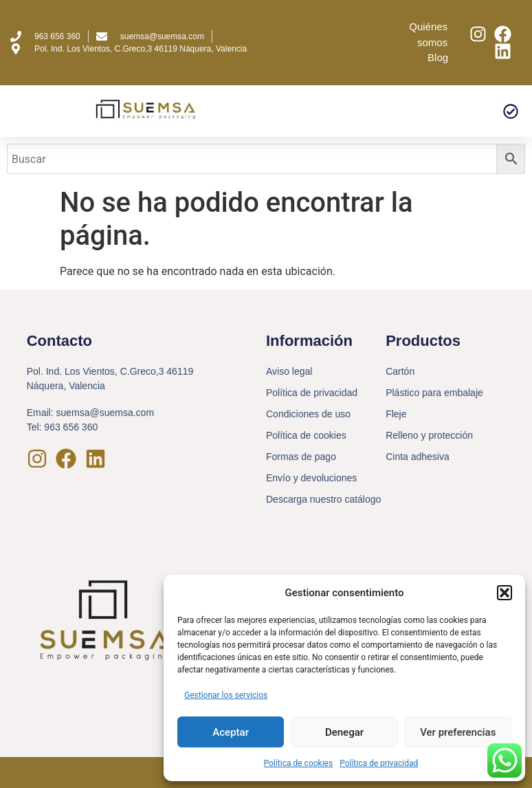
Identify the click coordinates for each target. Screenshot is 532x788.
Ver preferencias (458, 732)
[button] (505, 593)
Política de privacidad (379, 763)
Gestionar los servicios (226, 695)
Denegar (344, 732)
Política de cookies (299, 763)
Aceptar (231, 732)
